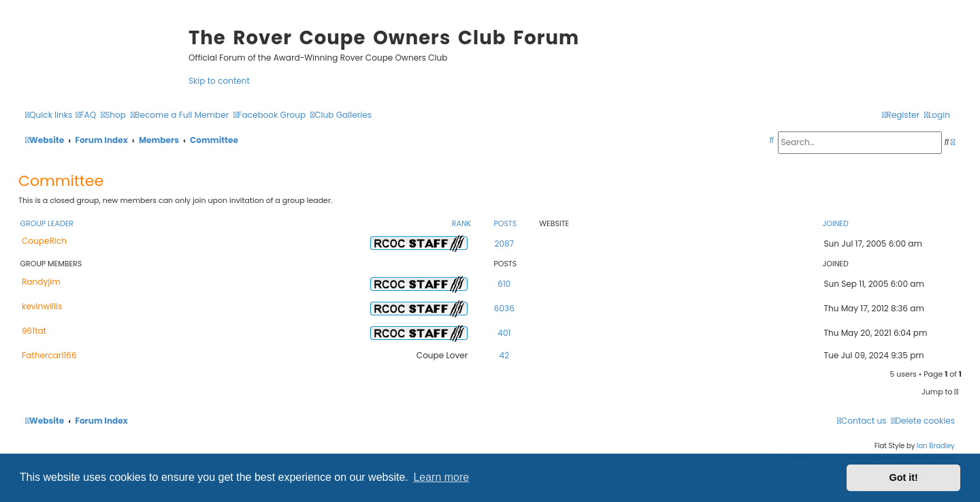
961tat (34, 331)
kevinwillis (42, 306)
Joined (835, 223)
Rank (461, 223)
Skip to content (219, 81)
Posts (505, 223)
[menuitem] (86, 115)
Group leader (47, 223)
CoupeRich (44, 241)
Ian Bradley (936, 446)
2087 (504, 244)
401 (504, 333)
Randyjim (41, 282)
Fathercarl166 (49, 355)
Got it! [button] (904, 477)
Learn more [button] (441, 477)
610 (504, 284)
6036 (504, 308)
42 (505, 355)
